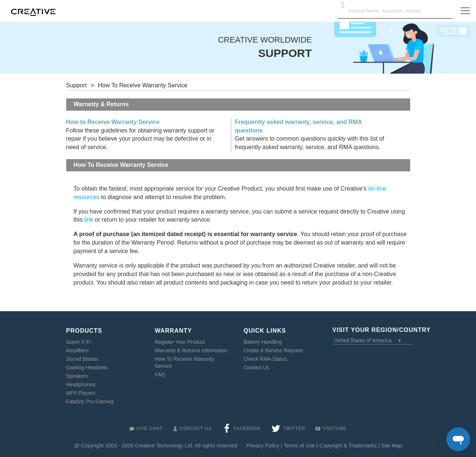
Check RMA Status (266, 359)
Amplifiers (77, 350)
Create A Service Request (273, 350)
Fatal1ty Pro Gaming (90, 401)
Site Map (391, 446)
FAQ (160, 374)
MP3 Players (81, 393)
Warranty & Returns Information (191, 350)
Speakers (77, 376)
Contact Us (256, 367)
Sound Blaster (82, 359)
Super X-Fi (79, 342)
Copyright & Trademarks (348, 446)
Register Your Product (180, 342)
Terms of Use (299, 446)
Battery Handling (263, 342)
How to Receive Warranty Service (113, 122)
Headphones (81, 384)
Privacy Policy (263, 446)
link (89, 220)
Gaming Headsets (87, 367)
